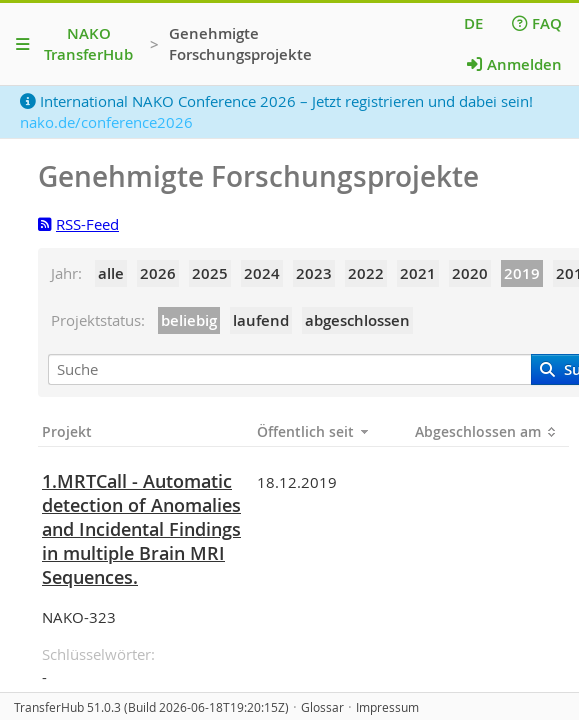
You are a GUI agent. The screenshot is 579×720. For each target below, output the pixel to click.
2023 (314, 273)
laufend (261, 320)
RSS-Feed (78, 224)
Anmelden (514, 64)
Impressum (387, 707)
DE (473, 23)
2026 (158, 273)
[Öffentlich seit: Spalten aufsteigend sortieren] (332, 432)
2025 (210, 273)
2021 (418, 273)
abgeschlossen (357, 320)
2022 (366, 273)
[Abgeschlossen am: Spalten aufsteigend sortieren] (490, 432)
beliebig (189, 320)
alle (111, 273)
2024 (262, 273)
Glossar (322, 707)
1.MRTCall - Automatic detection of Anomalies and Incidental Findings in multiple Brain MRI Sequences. (141, 529)
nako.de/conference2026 (106, 122)
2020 (470, 273)
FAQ (537, 23)
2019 (522, 273)
